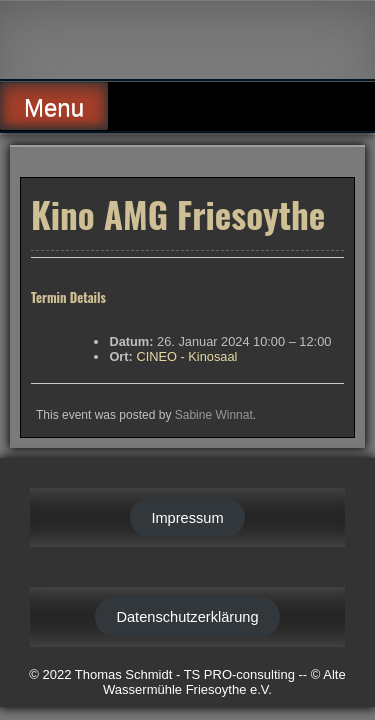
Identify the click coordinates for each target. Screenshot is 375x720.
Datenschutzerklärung (187, 617)
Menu (54, 107)
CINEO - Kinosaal (186, 356)
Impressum (187, 518)
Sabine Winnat (214, 415)
